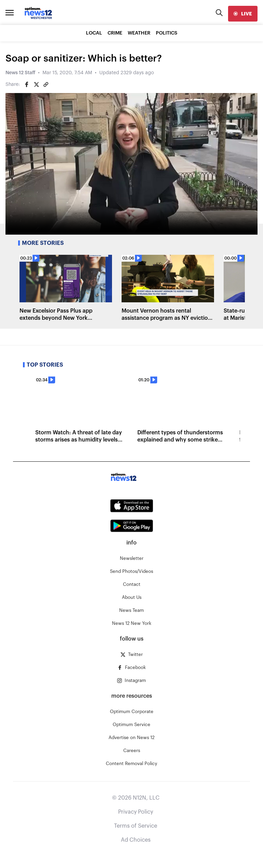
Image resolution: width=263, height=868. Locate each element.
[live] (243, 14)
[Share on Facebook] (27, 84)
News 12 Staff (20, 73)
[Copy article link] (46, 84)
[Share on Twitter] (36, 84)
